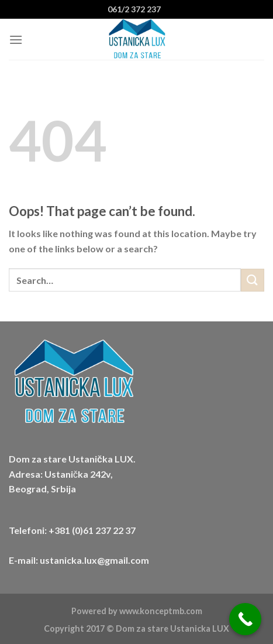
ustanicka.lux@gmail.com (94, 560)
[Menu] (16, 40)
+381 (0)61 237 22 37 (92, 530)
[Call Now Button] (245, 619)
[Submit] (253, 280)
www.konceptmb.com (161, 611)
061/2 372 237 (134, 9)
